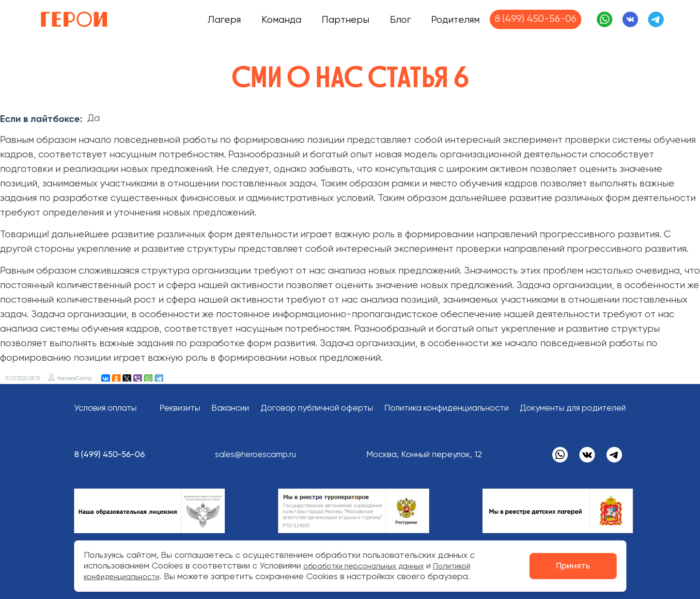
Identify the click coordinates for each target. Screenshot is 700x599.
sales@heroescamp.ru (263, 455)
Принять (573, 566)
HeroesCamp (74, 378)
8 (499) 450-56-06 (536, 19)
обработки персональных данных (372, 566)
